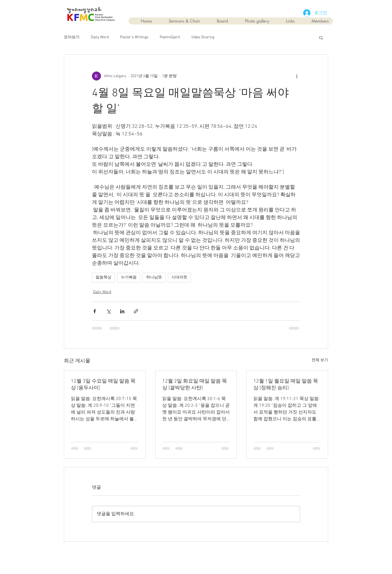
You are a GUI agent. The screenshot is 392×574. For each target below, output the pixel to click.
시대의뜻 (179, 277)
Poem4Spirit (170, 37)
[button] (321, 37)
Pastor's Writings (134, 37)
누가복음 (129, 277)
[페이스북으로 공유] (95, 311)
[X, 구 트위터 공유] (108, 311)
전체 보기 (320, 360)
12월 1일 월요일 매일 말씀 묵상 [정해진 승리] (286, 385)
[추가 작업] (297, 76)
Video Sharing (203, 37)
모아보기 (72, 37)
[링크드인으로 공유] (122, 311)
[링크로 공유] (136, 311)
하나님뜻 (154, 277)
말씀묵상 (103, 277)
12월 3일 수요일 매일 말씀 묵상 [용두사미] (103, 385)
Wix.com (228, 555)
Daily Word (100, 37)
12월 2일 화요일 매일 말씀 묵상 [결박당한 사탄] (195, 385)
